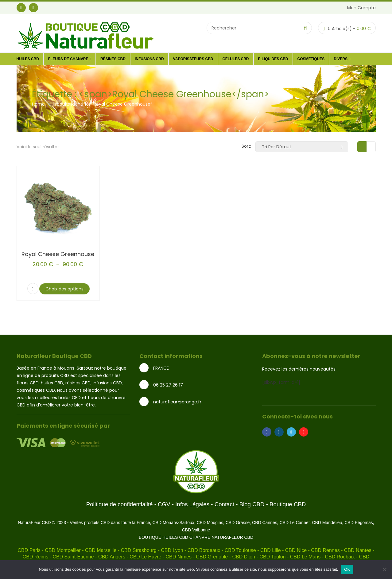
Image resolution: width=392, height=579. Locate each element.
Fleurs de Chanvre (70, 59)
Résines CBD (113, 59)
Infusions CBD (149, 59)
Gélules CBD (236, 59)
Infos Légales (192, 504)
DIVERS (342, 59)
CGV (164, 504)
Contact (224, 504)
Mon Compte (361, 8)
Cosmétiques (311, 59)
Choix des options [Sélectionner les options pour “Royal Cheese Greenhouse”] (64, 289)
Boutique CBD (288, 504)
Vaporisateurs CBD (193, 59)
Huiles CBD (28, 59)
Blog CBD (252, 504)
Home (38, 104)
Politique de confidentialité (120, 504)
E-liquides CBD (273, 59)
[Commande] (302, 147)
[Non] (384, 569)
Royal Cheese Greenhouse (58, 254)
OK (347, 569)
